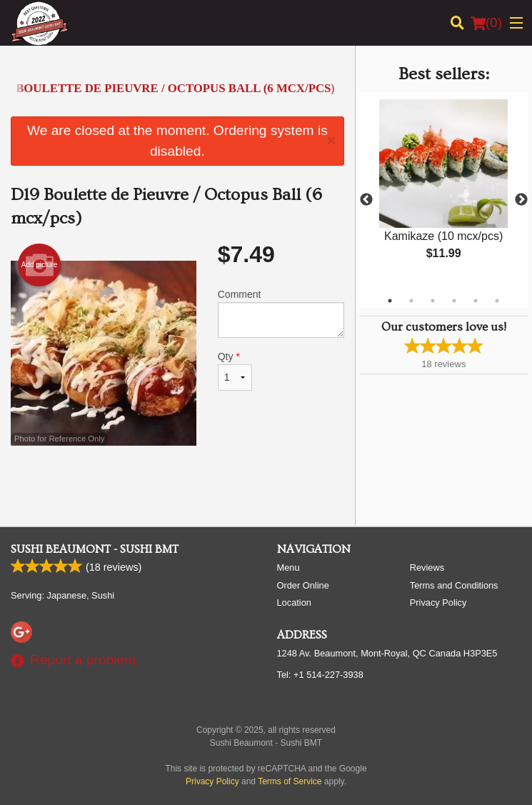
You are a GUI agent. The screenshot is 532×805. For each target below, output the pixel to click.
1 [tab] (390, 301)
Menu (288, 567)
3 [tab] (433, 301)
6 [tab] (497, 301)
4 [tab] (454, 301)
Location (294, 602)
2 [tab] (411, 301)
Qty (235, 371)
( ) (486, 23)
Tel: (320, 675)
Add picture (40, 265)
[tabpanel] (444, 191)
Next (521, 200)
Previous (366, 200)
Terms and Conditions (454, 585)
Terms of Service (290, 781)
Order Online (303, 585)
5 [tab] (476, 301)
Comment (281, 313)
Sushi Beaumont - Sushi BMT (95, 549)
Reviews (427, 567)
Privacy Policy (438, 602)
